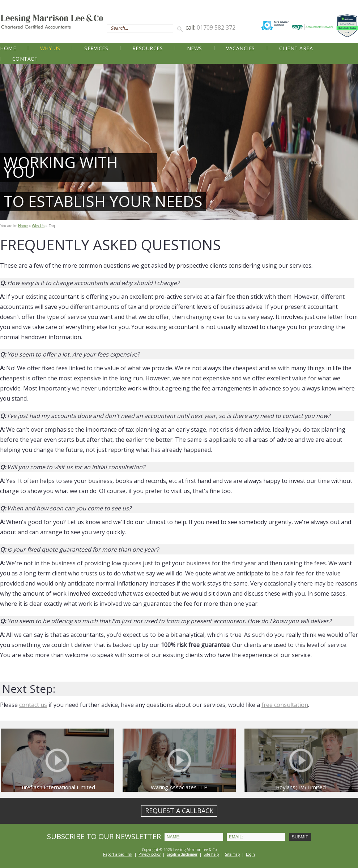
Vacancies (240, 48)
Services (96, 48)
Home (8, 48)
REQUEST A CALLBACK (179, 811)
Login (250, 854)
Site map (232, 854)
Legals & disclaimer (182, 854)
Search (181, 29)
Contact (25, 59)
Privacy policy (150, 854)
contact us (33, 705)
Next (349, 142)
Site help (211, 854)
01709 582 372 (216, 27)
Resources (148, 48)
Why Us (50, 48)
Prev (9, 142)
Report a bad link (118, 854)
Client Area (296, 48)
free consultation (285, 705)
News (195, 48)
